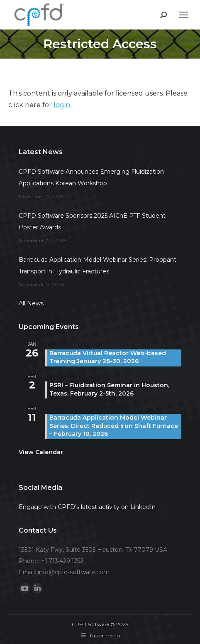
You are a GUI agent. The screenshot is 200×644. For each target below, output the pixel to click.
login (62, 105)
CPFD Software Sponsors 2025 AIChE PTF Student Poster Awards (92, 221)
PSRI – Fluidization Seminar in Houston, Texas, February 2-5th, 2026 (109, 389)
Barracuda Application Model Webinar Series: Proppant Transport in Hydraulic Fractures (98, 265)
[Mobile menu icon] (183, 15)
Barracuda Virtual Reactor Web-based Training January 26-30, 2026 (108, 357)
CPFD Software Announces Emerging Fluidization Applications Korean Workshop (91, 177)
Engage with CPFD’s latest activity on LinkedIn (87, 507)
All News (31, 303)
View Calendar (41, 452)
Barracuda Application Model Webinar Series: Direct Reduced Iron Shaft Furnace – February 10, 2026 (114, 426)
